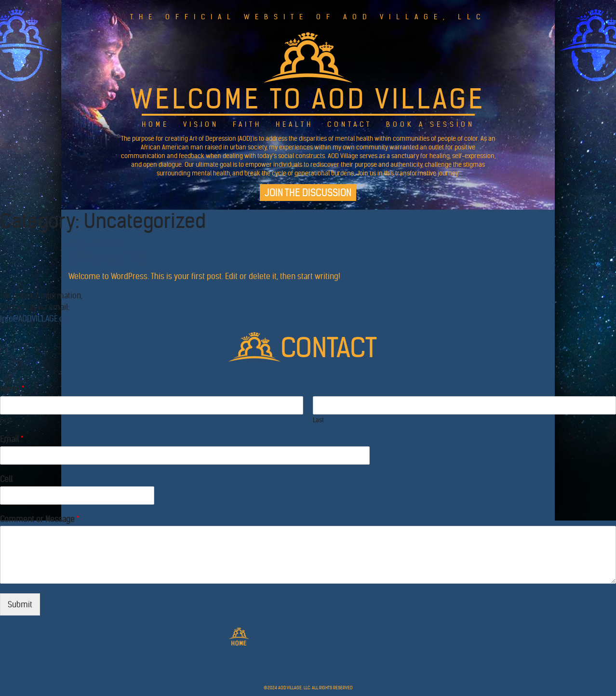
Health (295, 124)
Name (12, 389)
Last (318, 420)
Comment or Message (40, 519)
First (6, 420)
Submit (20, 604)
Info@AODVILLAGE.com (37, 319)
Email (12, 439)
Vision (201, 124)
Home (155, 124)
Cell (6, 479)
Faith (247, 124)
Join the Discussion (308, 193)
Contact (350, 124)
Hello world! (107, 257)
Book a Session (430, 124)
